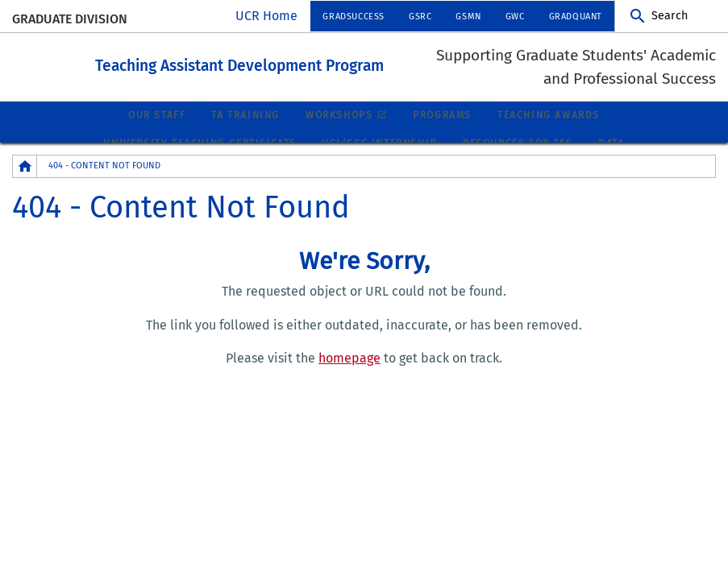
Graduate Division (70, 19)
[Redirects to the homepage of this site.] (25, 166)
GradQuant (576, 17)
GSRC (420, 17)
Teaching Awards (549, 114)
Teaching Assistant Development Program (283, 64)
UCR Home (266, 16)
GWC (515, 17)
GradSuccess (354, 17)
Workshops (339, 114)
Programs (442, 114)
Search (670, 16)
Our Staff (157, 114)
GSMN (468, 17)
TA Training (245, 114)
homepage (349, 357)
